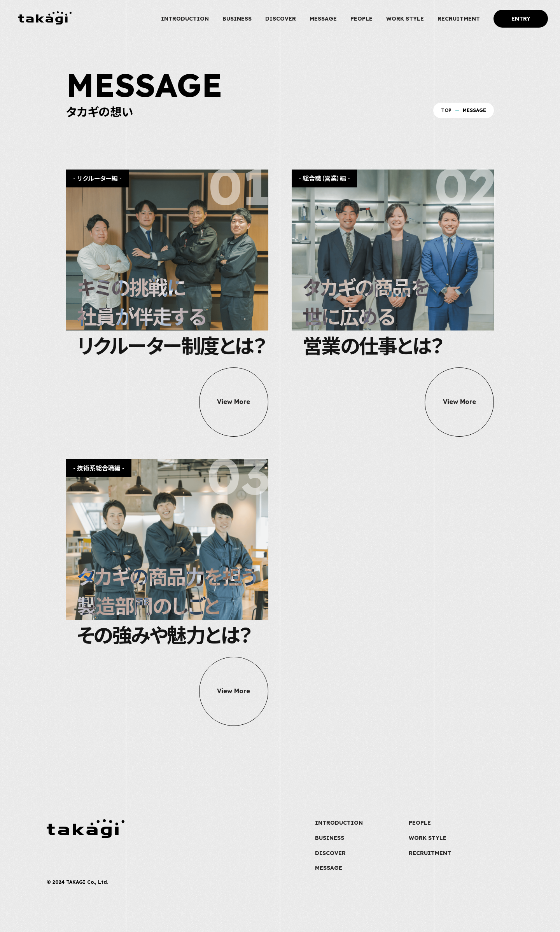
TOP (446, 110)
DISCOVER (281, 19)
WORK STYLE (405, 19)
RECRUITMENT (459, 19)
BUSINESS (237, 19)
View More (234, 402)
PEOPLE (361, 19)
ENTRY (521, 19)
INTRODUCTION (185, 19)
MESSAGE (323, 19)
